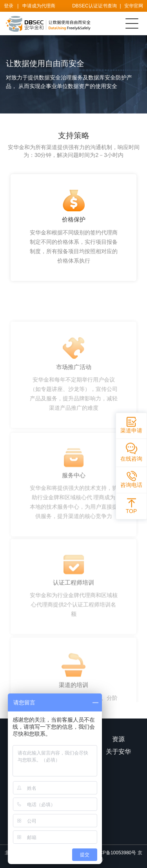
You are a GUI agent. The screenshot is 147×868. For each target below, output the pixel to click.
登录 (9, 6)
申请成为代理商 (39, 6)
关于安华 (118, 752)
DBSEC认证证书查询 (94, 6)
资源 (118, 739)
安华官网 (134, 6)
